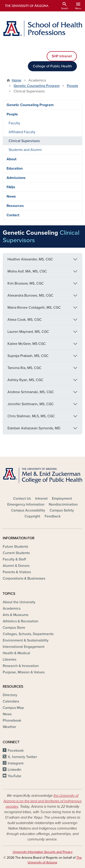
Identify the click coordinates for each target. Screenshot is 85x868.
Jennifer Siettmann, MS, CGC (31, 404)
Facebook (16, 751)
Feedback (53, 516)
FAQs (11, 187)
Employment (62, 499)
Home (17, 80)
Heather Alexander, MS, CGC (30, 259)
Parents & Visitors (17, 572)
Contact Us (22, 499)
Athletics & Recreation (21, 621)
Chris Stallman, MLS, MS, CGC (31, 416)
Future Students (15, 547)
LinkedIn (15, 770)
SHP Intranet (62, 56)
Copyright (32, 516)
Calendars (11, 701)
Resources (15, 206)
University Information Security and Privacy (43, 852)
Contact (13, 215)
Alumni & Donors (16, 566)
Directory (10, 695)
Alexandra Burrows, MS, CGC (30, 295)
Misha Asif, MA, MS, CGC (27, 271)
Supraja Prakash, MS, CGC (28, 356)
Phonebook (12, 720)
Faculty (14, 123)
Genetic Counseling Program (37, 86)
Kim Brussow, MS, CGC (26, 283)
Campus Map (13, 708)
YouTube (15, 776)
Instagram (16, 763)
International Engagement (24, 647)
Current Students (16, 553)
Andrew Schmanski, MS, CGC (31, 392)
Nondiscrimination (63, 504)
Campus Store (14, 628)
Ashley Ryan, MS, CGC (25, 380)
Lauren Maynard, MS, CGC (28, 332)
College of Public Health (52, 66)
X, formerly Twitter (22, 757)
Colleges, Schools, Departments (28, 634)
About (11, 159)
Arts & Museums (16, 615)
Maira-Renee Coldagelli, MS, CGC (34, 308)
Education (15, 168)
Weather (9, 727)
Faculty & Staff (14, 559)
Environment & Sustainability (26, 640)
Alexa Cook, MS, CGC (25, 320)
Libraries (10, 659)
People (73, 86)
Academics (12, 608)
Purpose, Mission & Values (24, 672)
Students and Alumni (25, 150)
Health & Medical (16, 653)
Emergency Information (26, 504)
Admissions (16, 178)
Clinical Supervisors (24, 141)
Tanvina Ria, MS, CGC (24, 368)
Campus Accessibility (28, 510)
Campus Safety (62, 510)
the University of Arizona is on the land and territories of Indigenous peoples (42, 801)
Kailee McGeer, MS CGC (27, 344)
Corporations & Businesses (24, 578)
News (11, 196)
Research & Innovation (21, 666)
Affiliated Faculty (22, 132)
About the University (19, 602)
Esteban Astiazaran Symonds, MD (34, 428)
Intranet (41, 499)
